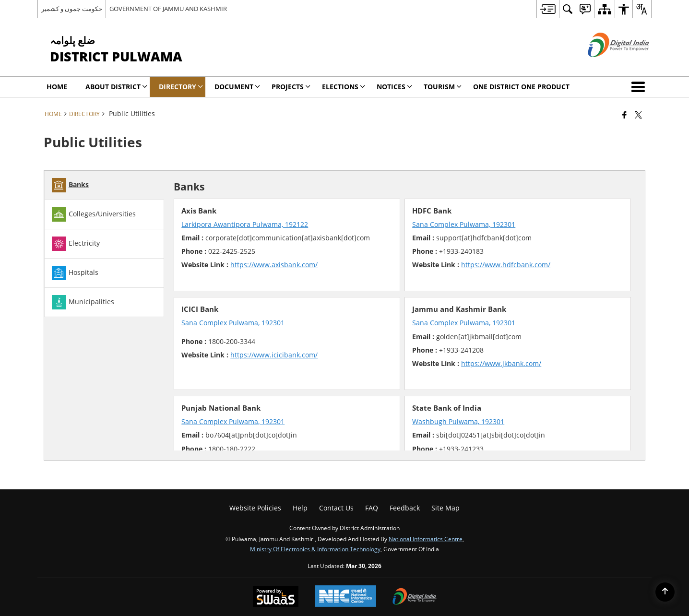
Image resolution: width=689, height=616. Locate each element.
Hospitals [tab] (75, 273)
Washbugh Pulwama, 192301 (458, 421)
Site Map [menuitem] (445, 508)
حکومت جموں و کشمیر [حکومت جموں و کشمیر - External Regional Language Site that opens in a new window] (72, 9)
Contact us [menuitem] (336, 508)
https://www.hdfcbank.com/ (506, 265)
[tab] (104, 185)
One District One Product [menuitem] (521, 87)
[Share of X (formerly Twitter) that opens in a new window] (638, 115)
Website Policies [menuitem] (255, 508)
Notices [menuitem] (394, 87)
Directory (84, 114)
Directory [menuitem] (181, 87)
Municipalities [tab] (83, 302)
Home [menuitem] (57, 87)
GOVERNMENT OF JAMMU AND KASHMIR (168, 9)
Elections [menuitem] (344, 87)
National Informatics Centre (426, 539)
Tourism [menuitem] (443, 87)
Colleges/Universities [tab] (94, 214)
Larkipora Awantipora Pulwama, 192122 (245, 224)
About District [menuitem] (116, 87)
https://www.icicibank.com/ (274, 355)
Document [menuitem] (237, 87)
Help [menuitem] (300, 508)
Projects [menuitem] (291, 87)
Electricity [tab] (76, 244)
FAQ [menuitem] (372, 508)
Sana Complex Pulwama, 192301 (464, 224)
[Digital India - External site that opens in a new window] (607, 65)
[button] (640, 87)
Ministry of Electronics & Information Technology (315, 549)
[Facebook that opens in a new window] (624, 115)
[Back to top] (665, 592)
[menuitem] (548, 9)
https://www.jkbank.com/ (501, 363)
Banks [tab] (70, 185)
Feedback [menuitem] (405, 508)
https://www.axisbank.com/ (274, 265)
